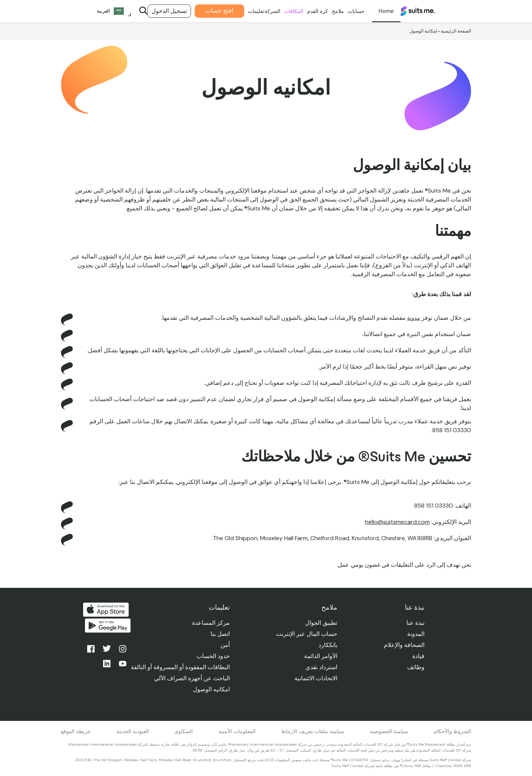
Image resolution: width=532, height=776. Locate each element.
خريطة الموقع (76, 731)
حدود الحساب (211, 656)
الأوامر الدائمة (320, 656)
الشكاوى (184, 731)
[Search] (136, 11)
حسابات (349, 11)
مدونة (413, 318)
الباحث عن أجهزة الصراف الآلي (190, 678)
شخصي (379, 11)
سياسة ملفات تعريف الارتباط (313, 731)
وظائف (415, 667)
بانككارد (327, 645)
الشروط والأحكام (452, 731)
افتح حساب (212, 11)
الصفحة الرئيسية (456, 31)
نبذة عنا (415, 623)
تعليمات (249, 11)
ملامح (331, 11)
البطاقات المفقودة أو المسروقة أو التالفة (178, 667)
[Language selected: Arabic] (107, 11)
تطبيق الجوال (320, 623)
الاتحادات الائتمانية (315, 678)
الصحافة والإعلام (404, 645)
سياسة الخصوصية (389, 731)
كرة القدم (311, 11)
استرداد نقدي (320, 667)
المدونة (415, 634)
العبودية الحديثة (133, 731)
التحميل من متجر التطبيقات (106, 610)
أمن (223, 645)
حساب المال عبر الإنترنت (306, 634)
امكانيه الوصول (209, 689)
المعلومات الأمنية (237, 731)
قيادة (418, 656)
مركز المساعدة (209, 623)
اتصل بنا (218, 634)
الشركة (265, 11)
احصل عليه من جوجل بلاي (106, 627)
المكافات (287, 11)
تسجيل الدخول (162, 11)
